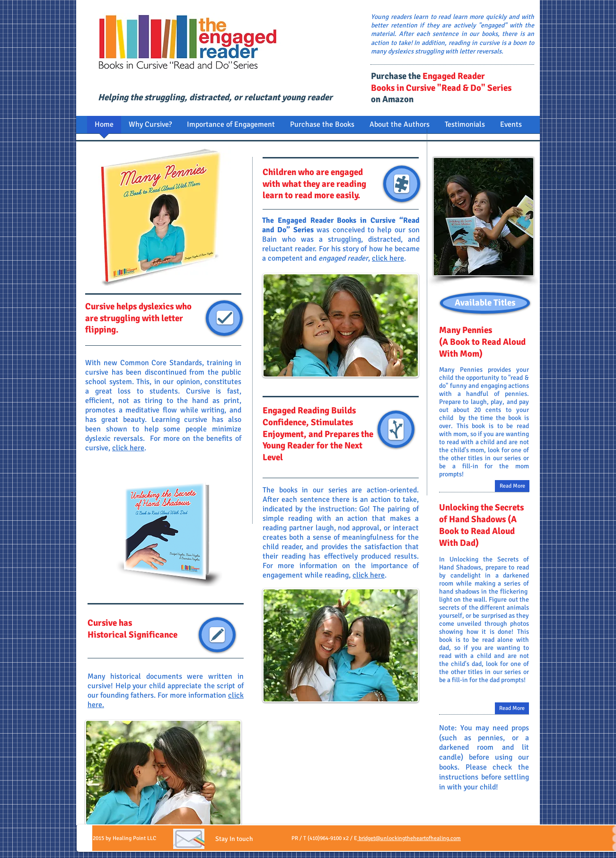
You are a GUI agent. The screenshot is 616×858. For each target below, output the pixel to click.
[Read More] (512, 708)
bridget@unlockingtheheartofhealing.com (409, 838)
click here (128, 448)
